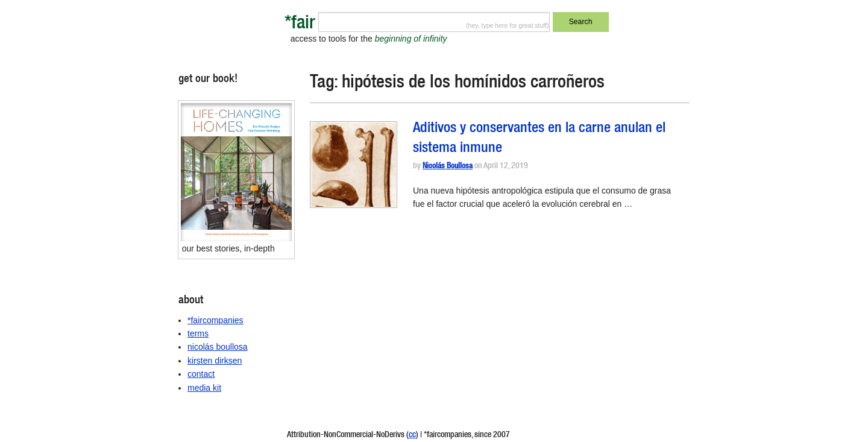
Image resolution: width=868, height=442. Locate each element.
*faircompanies (215, 320)
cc (412, 435)
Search (581, 22)
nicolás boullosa (218, 347)
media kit (204, 388)
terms (198, 333)
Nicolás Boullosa (448, 167)
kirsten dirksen (215, 361)
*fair (300, 24)
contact (201, 374)
